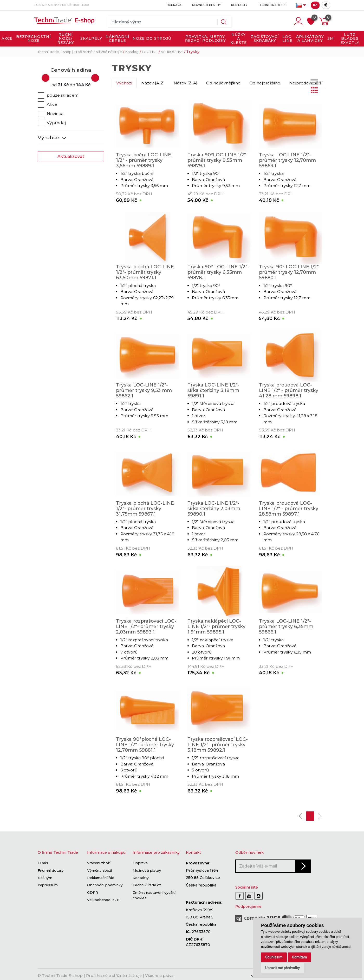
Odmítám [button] (300, 957)
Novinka (51, 114)
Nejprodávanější (306, 83)
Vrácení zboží (99, 863)
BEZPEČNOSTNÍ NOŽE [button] (34, 39)
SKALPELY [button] (91, 38)
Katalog (132, 52)
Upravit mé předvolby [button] (282, 968)
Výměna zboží (99, 870)
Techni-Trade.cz (272, 5)
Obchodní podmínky (105, 885)
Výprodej (52, 123)
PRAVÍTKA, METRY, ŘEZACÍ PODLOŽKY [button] (206, 39)
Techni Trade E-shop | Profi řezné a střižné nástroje (80, 52)
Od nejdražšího (265, 83)
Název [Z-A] (186, 83)
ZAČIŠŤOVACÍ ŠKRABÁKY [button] (265, 39)
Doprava (174, 5)
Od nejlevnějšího (223, 83)
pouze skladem (58, 95)
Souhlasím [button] (274, 957)
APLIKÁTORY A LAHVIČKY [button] (310, 39)
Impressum (48, 885)
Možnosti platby (207, 5)
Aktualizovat (71, 156)
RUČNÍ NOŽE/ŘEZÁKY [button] (66, 39)
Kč (315, 5)
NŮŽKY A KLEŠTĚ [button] (239, 39)
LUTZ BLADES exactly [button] (350, 39)
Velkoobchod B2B (103, 900)
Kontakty (239, 5)
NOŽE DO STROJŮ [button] (152, 38)
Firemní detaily (51, 870)
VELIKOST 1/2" (172, 52)
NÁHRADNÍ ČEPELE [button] (118, 39)
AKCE (7, 38)
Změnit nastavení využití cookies (154, 895)
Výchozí (124, 83)
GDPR (93, 892)
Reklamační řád (101, 878)
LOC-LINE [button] (288, 39)
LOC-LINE (150, 52)
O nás (43, 863)
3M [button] (331, 38)
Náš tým (45, 878)
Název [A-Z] (153, 83)
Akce (47, 104)
